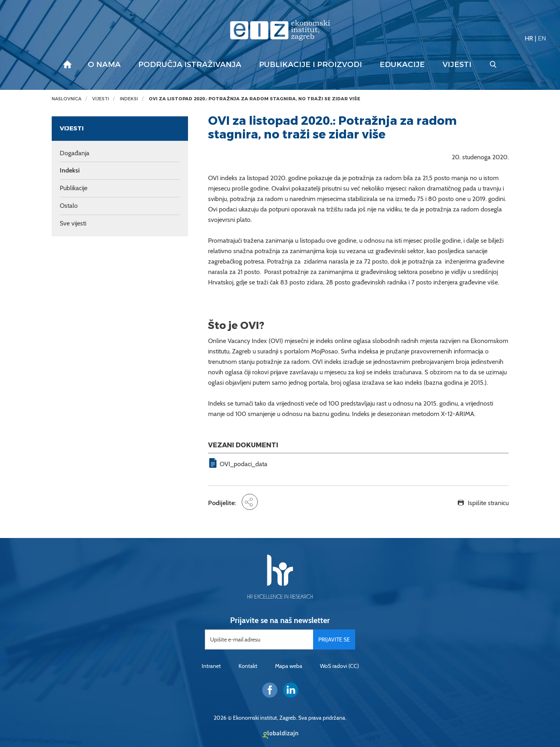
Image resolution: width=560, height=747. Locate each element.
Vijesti (457, 65)
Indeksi (129, 99)
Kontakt (248, 666)
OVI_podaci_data (244, 464)
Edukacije (402, 65)
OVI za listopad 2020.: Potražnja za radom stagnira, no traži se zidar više (255, 99)
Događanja (75, 153)
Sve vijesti (73, 223)
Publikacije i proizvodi (310, 65)
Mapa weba (289, 666)
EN (542, 38)
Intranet (211, 666)
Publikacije (74, 188)
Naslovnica (67, 99)
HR (529, 38)
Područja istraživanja (190, 65)
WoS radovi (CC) (339, 666)
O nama (104, 65)
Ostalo (69, 206)
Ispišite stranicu (488, 503)
